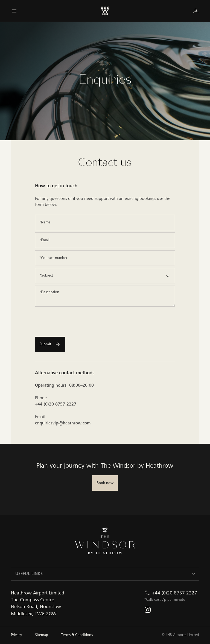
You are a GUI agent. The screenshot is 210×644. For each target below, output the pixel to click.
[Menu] (14, 11)
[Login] (196, 11)
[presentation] (77, 320)
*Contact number (53, 258)
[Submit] (50, 344)
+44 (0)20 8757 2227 (175, 593)
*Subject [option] (46, 275)
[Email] (105, 240)
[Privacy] (16, 635)
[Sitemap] (42, 635)
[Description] (105, 296)
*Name (45, 222)
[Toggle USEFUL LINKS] (194, 574)
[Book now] (105, 483)
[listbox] (105, 276)
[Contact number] (105, 258)
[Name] (105, 222)
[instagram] (148, 610)
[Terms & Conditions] (77, 635)
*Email (44, 240)
